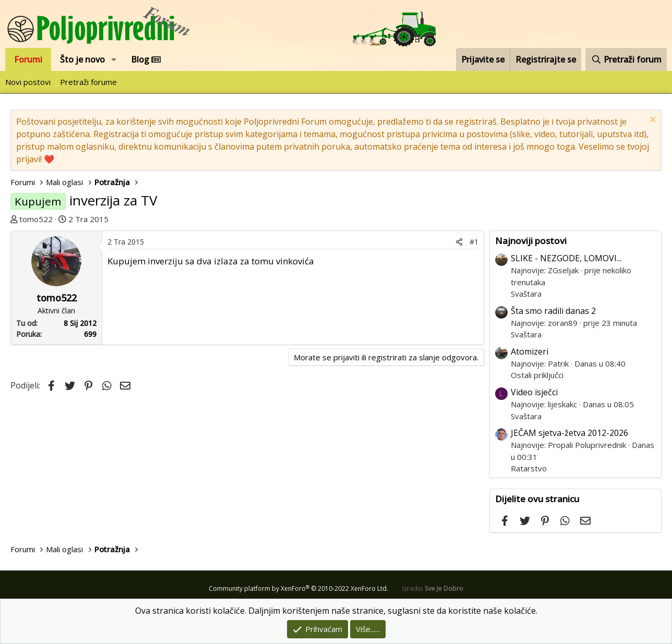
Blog (146, 59)
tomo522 (36, 219)
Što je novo (82, 59)
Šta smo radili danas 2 (553, 311)
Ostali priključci (537, 375)
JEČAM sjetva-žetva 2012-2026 (569, 433)
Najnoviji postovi (531, 241)
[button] (114, 59)
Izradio (433, 588)
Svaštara (526, 294)
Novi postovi (28, 82)
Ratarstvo (529, 468)
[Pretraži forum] (626, 59)
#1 (474, 242)
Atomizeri (530, 351)
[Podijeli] (459, 242)
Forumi (28, 59)
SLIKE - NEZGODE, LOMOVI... (566, 258)
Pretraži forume (88, 82)
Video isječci (534, 392)
